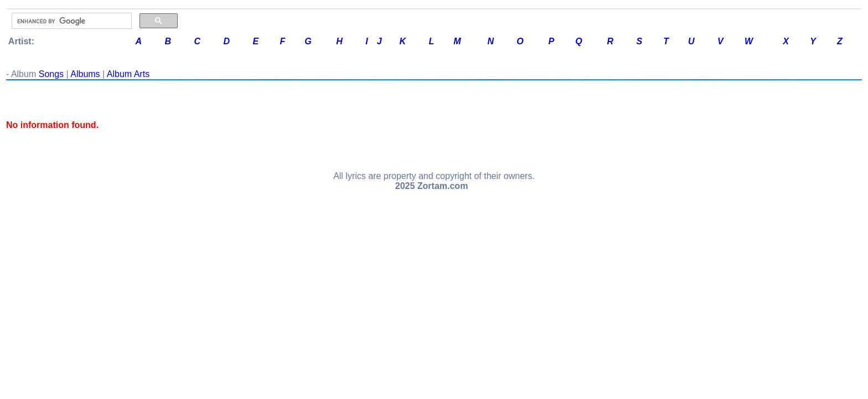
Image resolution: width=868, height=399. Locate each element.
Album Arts (128, 74)
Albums (85, 74)
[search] (71, 21)
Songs (51, 74)
